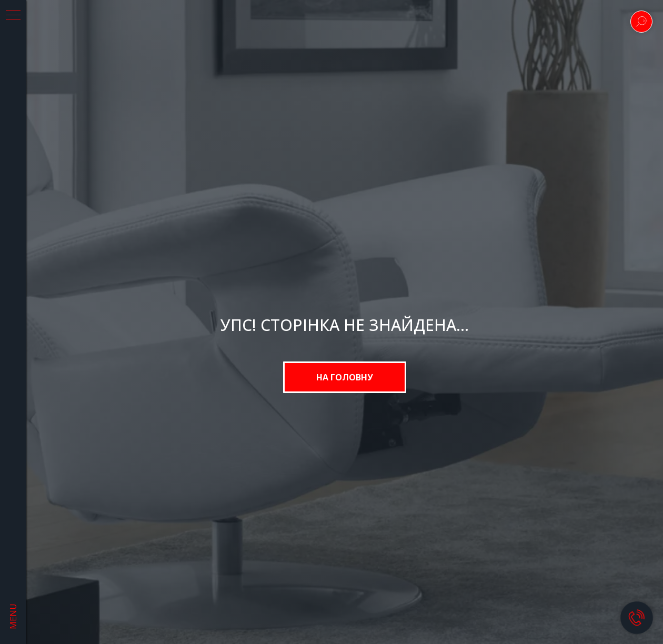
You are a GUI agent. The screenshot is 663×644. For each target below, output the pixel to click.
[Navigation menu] (13, 16)
